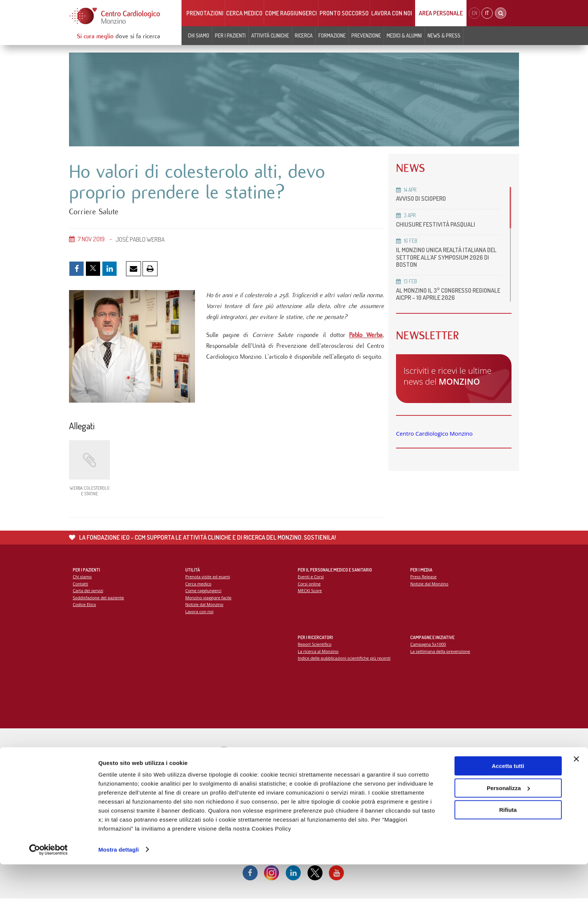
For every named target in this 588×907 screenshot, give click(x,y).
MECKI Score (310, 598)
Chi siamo (199, 35)
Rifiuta (508, 853)
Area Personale (441, 13)
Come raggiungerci (291, 13)
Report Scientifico (315, 652)
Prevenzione (366, 35)
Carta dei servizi (88, 598)
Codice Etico (85, 612)
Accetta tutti (508, 809)
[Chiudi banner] (576, 802)
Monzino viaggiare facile (209, 605)
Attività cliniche (270, 35)
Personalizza (508, 831)
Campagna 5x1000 (428, 652)
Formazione (332, 35)
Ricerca (304, 35)
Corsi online (309, 591)
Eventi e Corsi (311, 584)
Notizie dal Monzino (205, 612)
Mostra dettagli (118, 892)
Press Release (424, 584)
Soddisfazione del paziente (99, 605)
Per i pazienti (230, 35)
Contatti (81, 591)
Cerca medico (244, 13)
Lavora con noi (392, 13)
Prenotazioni (205, 13)
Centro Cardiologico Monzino (434, 433)
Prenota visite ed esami (208, 584)
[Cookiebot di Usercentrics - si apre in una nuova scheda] (49, 892)
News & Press (444, 35)
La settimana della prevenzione (441, 658)
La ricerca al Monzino (318, 658)
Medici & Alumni (404, 35)
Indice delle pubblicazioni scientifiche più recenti (345, 666)
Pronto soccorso (344, 13)
